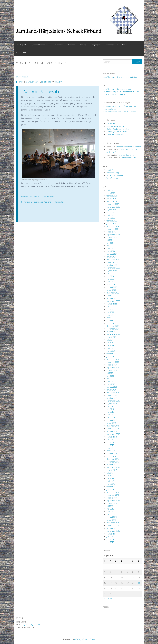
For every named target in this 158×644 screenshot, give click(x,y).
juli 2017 (110, 473)
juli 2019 (110, 406)
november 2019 (113, 395)
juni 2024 (110, 243)
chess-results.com (110, 109)
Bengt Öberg (46, 82)
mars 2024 (111, 251)
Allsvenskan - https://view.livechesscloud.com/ (121, 92)
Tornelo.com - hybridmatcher (114, 94)
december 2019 (113, 393)
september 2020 (113, 368)
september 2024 (113, 235)
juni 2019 (110, 409)
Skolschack (59, 45)
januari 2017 (111, 490)
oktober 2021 (112, 332)
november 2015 (113, 526)
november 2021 (113, 329)
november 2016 (113, 495)
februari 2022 (112, 321)
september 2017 (113, 467)
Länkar (125, 45)
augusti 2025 (112, 210)
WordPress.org (112, 178)
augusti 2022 (112, 304)
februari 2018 (112, 454)
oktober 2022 (112, 298)
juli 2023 (110, 273)
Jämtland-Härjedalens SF (41, 45)
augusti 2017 (112, 470)
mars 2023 (111, 285)
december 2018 (113, 426)
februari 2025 (112, 221)
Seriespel (72, 45)
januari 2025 (111, 224)
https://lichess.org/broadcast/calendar (118, 89)
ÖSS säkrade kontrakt (115, 126)
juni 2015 (110, 539)
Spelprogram (96, 45)
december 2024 (113, 226)
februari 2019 (112, 420)
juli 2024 (110, 240)
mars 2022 (111, 318)
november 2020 (113, 362)
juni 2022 (110, 309)
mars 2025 (111, 218)
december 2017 (113, 459)
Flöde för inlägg (113, 173)
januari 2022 (111, 323)
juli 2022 (110, 307)
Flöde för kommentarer (116, 175)
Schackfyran (111, 123)
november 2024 (113, 229)
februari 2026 (112, 196)
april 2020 (110, 381)
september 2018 (113, 434)
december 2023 (113, 260)
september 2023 (113, 268)
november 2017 (113, 462)
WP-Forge (78, 639)
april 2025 (110, 215)
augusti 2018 (112, 437)
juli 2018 (110, 440)
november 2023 (113, 262)
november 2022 (113, 296)
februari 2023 (112, 287)
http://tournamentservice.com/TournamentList (121, 112)
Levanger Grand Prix (126, 155)
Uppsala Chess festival (30, 197)
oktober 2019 (112, 398)
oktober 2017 (112, 465)
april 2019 (110, 415)
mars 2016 (111, 514)
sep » (110, 598)
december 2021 (113, 326)
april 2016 (110, 512)
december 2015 (113, 523)
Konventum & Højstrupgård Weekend (36, 202)
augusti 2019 (112, 404)
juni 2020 (110, 376)
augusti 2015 (112, 534)
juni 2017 (110, 476)
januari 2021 (111, 357)
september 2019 (113, 401)
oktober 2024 (112, 232)
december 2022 (113, 293)
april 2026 (110, 190)
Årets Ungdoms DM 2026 (117, 132)
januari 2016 (111, 520)
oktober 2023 (112, 265)
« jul (104, 598)
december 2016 (113, 492)
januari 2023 (111, 290)
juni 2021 (110, 343)
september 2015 (113, 531)
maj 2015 (110, 542)
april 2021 (110, 348)
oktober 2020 (112, 365)
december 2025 (113, 201)
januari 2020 (111, 390)
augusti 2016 (112, 503)
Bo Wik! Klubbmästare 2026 (118, 129)
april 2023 (110, 282)
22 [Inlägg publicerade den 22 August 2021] (139, 583)
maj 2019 (110, 412)
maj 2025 (110, 213)
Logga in (110, 170)
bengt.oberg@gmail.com (31, 625)
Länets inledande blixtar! (116, 135)
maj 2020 (110, 379)
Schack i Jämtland (22, 45)
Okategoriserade (23, 77)
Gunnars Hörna (21, 52)
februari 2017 (112, 487)
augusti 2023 (112, 271)
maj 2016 (110, 509)
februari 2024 (112, 254)
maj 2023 (110, 279)
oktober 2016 (112, 498)
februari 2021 (112, 354)
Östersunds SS (130, 106)
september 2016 (113, 501)
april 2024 (110, 249)
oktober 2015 (112, 528)
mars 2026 (111, 193)
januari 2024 (111, 257)
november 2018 (113, 429)
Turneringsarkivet (112, 45)
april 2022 (110, 315)
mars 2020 (111, 384)
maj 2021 (110, 345)
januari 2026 (111, 199)
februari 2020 (112, 387)
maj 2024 (110, 246)
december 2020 (113, 359)
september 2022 (113, 301)
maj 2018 (110, 445)
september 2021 (113, 334)
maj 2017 (110, 478)
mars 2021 (111, 351)
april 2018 (110, 448)
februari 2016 (112, 517)
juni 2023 (110, 276)
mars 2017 (111, 484)
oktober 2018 (112, 431)
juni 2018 (110, 442)
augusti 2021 (112, 337)
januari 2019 (111, 423)
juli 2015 (110, 537)
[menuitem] (22, 45)
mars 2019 (111, 417)
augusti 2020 (112, 370)
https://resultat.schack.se (113, 106)
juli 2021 (110, 340)
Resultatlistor (48, 197)
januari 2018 (111, 456)
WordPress (90, 639)
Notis (19, 82)
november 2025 (113, 204)
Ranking (83, 45)
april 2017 (110, 481)
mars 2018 (111, 451)
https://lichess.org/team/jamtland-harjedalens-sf (122, 77)
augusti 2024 (112, 237)
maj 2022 (110, 312)
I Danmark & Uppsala (40, 92)
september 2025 (113, 207)
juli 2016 (110, 506)
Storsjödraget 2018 (128, 158)
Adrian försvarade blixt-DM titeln (128, 147)
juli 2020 (110, 373)
